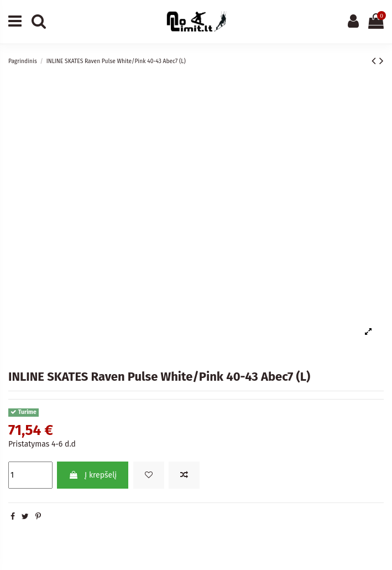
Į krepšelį (93, 475)
